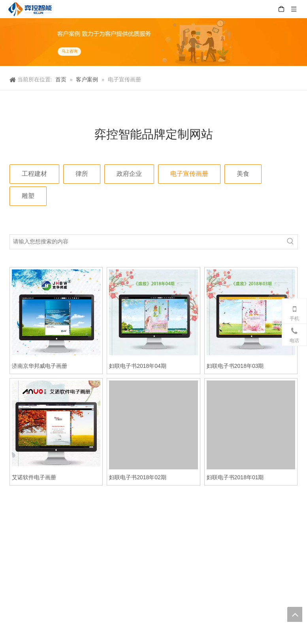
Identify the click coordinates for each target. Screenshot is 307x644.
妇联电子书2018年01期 (235, 477)
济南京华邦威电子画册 (40, 366)
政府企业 (129, 174)
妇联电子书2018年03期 (235, 366)
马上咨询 (69, 51)
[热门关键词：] (290, 242)
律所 (82, 174)
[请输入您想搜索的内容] (147, 242)
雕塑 (28, 196)
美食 (243, 174)
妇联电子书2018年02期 (138, 477)
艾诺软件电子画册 (34, 477)
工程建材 (34, 174)
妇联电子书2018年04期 (138, 366)
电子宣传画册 (189, 174)
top (295, 614)
